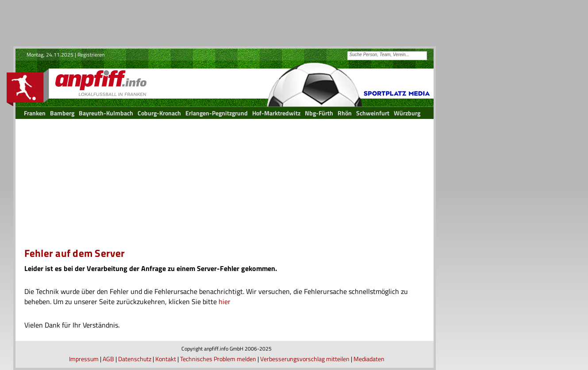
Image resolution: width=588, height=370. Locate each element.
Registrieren (91, 55)
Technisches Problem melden (218, 359)
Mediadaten (369, 359)
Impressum (84, 359)
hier (225, 301)
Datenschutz (135, 359)
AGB (108, 359)
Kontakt (166, 359)
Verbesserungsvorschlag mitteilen (305, 359)
